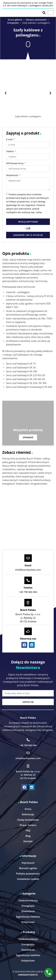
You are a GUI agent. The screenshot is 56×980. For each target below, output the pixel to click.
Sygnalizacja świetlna (28, 917)
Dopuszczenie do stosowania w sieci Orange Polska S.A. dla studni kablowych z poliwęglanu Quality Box (28, 4)
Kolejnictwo (28, 922)
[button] (28, 43)
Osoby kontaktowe (28, 820)
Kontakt (28, 841)
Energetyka (13, 23)
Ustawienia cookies (28, 879)
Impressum (28, 863)
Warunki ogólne (28, 868)
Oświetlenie (28, 911)
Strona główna (15, 20)
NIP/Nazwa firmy (15, 163)
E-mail (10, 140)
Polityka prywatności (28, 874)
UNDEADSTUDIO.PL (28, 975)
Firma (28, 809)
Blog (28, 836)
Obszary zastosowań (36, 20)
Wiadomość (12, 175)
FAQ (28, 831)
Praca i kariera (28, 825)
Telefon (10, 151)
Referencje (28, 814)
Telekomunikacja (28, 900)
